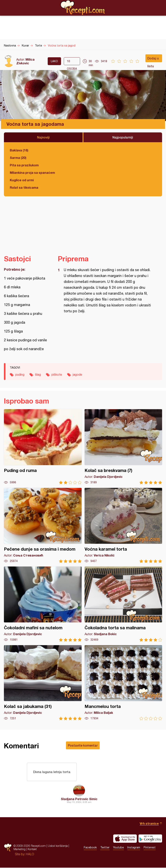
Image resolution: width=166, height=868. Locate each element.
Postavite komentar (83, 745)
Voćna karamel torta (123, 525)
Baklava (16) (19, 150)
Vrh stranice (149, 824)
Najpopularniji (123, 137)
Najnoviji (43, 137)
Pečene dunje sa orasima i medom (43, 525)
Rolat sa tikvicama (24, 187)
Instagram (134, 848)
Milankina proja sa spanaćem (32, 173)
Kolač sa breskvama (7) (123, 447)
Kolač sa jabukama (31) (43, 683)
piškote (57, 374)
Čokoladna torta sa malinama (123, 604)
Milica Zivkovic (25, 61)
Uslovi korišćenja (58, 846)
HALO (30, 854)
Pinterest (150, 848)
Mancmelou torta (123, 683)
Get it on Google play (150, 839)
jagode (77, 374)
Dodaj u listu (153, 59)
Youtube (118, 848)
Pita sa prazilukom (24, 165)
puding (20, 374)
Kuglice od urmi (22, 180)
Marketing (20, 850)
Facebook (90, 848)
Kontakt (32, 850)
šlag (38, 374)
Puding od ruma (43, 447)
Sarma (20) (18, 158)
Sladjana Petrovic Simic (79, 799)
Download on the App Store (125, 839)
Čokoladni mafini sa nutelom (43, 604)
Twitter (105, 848)
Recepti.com (83, 8)
